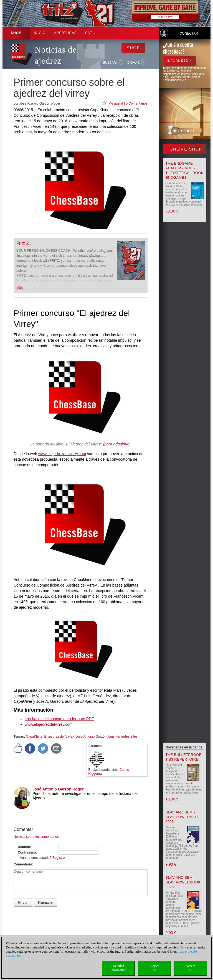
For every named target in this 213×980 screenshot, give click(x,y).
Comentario (23, 864)
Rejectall (155, 968)
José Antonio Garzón (91, 737)
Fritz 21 (24, 243)
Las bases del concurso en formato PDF (59, 719)
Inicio (40, 33)
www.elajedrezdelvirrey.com (62, 454)
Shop (16, 33)
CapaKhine (34, 737)
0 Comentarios (136, 103)
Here (183, 947)
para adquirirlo (117, 444)
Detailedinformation (119, 968)
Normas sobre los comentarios (36, 837)
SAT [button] (91, 33)
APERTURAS (65, 33)
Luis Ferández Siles (123, 737)
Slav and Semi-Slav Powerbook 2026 (183, 882)
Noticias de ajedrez (56, 55)
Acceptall (191, 968)
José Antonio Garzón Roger (58, 789)
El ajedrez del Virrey (59, 737)
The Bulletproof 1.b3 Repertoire (183, 757)
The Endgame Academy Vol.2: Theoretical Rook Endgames (185, 170)
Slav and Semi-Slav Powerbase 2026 (183, 817)
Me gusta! (116, 103)
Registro (59, 858)
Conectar (189, 33)
